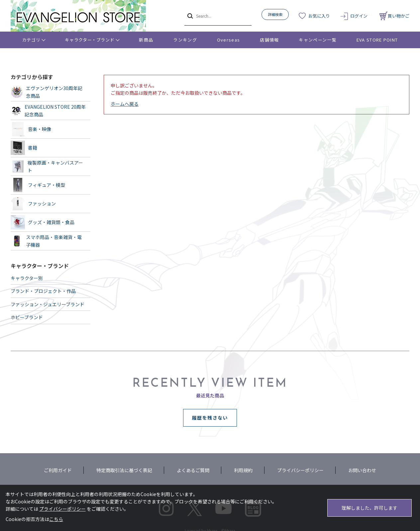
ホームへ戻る (125, 104)
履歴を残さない (210, 418)
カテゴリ (31, 40)
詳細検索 (275, 14)
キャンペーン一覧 (317, 40)
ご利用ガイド (58, 470)
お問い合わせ (362, 470)
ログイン (359, 16)
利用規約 (243, 470)
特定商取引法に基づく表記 (124, 470)
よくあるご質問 (193, 470)
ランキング (185, 40)
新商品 (146, 40)
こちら (56, 519)
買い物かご (394, 16)
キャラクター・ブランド (90, 40)
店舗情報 (269, 40)
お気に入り (319, 16)
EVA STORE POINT (377, 40)
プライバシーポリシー (300, 470)
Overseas (228, 40)
